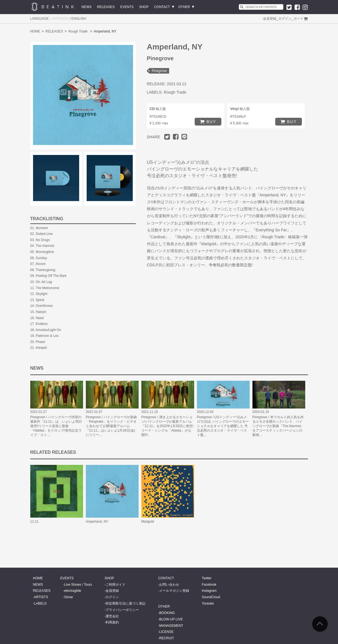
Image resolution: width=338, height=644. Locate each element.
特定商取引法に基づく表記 (126, 603)
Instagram (209, 591)
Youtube (208, 603)
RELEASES (106, 7)
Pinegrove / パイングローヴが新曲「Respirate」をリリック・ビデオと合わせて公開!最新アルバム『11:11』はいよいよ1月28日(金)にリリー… (111, 426)
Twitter (206, 578)
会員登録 (270, 19)
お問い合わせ (169, 585)
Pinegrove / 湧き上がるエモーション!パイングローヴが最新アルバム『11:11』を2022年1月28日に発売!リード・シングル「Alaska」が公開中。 (167, 426)
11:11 (34, 522)
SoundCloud (211, 597)
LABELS (40, 603)
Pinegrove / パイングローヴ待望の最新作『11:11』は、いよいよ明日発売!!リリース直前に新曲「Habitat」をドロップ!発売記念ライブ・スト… (56, 426)
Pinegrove (159, 71)
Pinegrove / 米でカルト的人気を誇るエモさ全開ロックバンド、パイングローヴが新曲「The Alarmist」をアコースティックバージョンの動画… (278, 426)
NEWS (87, 7)
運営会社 (112, 616)
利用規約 (112, 622)
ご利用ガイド (116, 585)
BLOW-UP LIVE (171, 619)
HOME (35, 31)
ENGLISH (79, 19)
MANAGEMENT (171, 626)
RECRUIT (167, 638)
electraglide (73, 591)
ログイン (285, 19)
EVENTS (127, 7)
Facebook (209, 585)
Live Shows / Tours (78, 585)
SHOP (144, 7)
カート (299, 19)
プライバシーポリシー (122, 610)
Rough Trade (78, 31)
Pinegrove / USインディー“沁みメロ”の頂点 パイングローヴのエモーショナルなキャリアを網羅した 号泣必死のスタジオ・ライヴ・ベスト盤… (223, 426)
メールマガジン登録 (174, 591)
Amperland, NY (97, 522)
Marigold (148, 522)
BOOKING (167, 613)
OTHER (184, 7)
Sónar (69, 597)
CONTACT (162, 7)
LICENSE (166, 632)
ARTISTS (41, 597)
